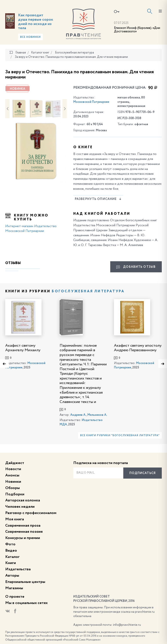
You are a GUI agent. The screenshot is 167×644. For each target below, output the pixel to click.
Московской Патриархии (91, 102)
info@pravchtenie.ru (127, 625)
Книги (11, 563)
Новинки (13, 482)
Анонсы (12, 475)
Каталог (12, 557)
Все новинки (30, 37)
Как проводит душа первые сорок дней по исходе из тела (36, 22)
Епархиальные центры (25, 582)
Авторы (12, 576)
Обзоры (13, 488)
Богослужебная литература (88, 291)
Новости (13, 469)
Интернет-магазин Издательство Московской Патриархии (31, 229)
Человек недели (20, 507)
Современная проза (23, 526)
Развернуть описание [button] (98, 199)
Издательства (18, 569)
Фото (10, 544)
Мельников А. (97, 415)
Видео (11, 551)
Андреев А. (78, 415)
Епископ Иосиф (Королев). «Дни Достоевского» (137, 30)
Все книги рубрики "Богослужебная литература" (120, 436)
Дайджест (15, 463)
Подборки (15, 494)
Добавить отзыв (136, 267)
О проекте (15, 597)
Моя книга (15, 519)
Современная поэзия (24, 532)
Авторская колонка (23, 500)
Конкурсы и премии (23, 538)
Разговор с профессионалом (31, 513)
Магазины (14, 588)
